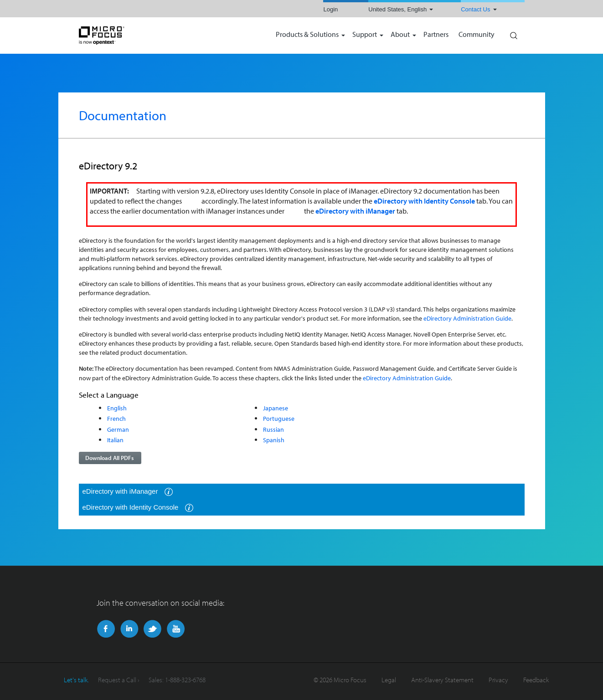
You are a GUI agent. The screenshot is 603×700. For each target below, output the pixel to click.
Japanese (276, 408)
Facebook (106, 629)
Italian (115, 440)
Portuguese (279, 418)
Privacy (498, 680)
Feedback (536, 680)
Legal (389, 680)
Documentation (123, 115)
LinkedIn (129, 629)
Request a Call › (119, 680)
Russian (273, 429)
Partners (436, 35)
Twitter (152, 629)
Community (477, 35)
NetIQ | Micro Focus (131, 36)
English (117, 408)
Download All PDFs (109, 458)
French (116, 418)
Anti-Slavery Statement (442, 680)
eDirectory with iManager (128, 492)
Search (513, 33)
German (118, 429)
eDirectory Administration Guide (467, 318)
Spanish (274, 440)
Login (330, 9)
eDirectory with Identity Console (138, 508)
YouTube (176, 629)
